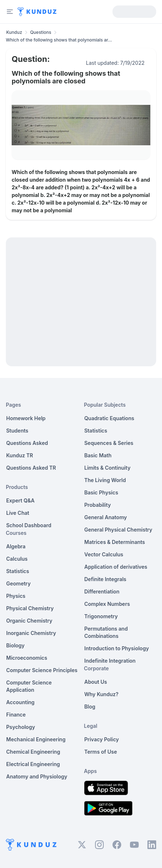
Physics (16, 596)
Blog (90, 707)
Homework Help (26, 418)
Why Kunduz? (102, 694)
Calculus (17, 559)
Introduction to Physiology (117, 648)
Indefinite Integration (110, 661)
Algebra (16, 546)
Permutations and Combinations (106, 632)
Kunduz (14, 32)
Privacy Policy (102, 739)
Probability (98, 505)
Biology (15, 645)
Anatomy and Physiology (37, 776)
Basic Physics (101, 492)
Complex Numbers (107, 604)
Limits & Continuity (108, 468)
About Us (96, 682)
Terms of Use (101, 752)
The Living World (105, 480)
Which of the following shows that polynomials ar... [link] (59, 40)
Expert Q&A (20, 500)
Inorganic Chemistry (31, 633)
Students (17, 431)
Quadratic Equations (109, 418)
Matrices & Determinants (115, 542)
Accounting (20, 702)
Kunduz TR (20, 455)
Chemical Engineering (33, 752)
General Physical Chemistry (118, 530)
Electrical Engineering (33, 764)
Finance (16, 715)
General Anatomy (106, 517)
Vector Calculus (104, 554)
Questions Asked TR (31, 468)
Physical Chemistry (30, 608)
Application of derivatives (116, 567)
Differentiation (102, 591)
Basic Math (98, 455)
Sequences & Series (109, 443)
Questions (41, 32)
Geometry (18, 583)
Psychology (21, 727)
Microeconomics (27, 658)
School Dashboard (29, 525)
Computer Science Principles (42, 670)
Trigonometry (101, 616)
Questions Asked (27, 443)
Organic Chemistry (29, 621)
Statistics (18, 571)
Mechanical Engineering (36, 739)
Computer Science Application (29, 686)
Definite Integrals (106, 579)
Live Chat (18, 513)
